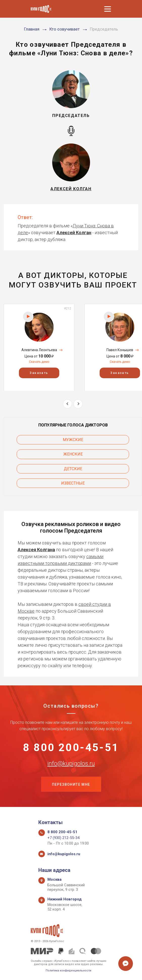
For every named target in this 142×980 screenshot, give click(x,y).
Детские (73, 469)
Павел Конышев (120, 350)
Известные (73, 483)
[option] (39, 347)
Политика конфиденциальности (68, 971)
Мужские (73, 440)
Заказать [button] (39, 373)
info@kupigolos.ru (71, 763)
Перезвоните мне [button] (71, 784)
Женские (73, 454)
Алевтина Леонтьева (39, 350)
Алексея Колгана (36, 550)
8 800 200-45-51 (71, 748)
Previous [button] (67, 404)
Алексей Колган (74, 233)
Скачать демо (39, 362)
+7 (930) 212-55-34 (63, 838)
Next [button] (78, 404)
